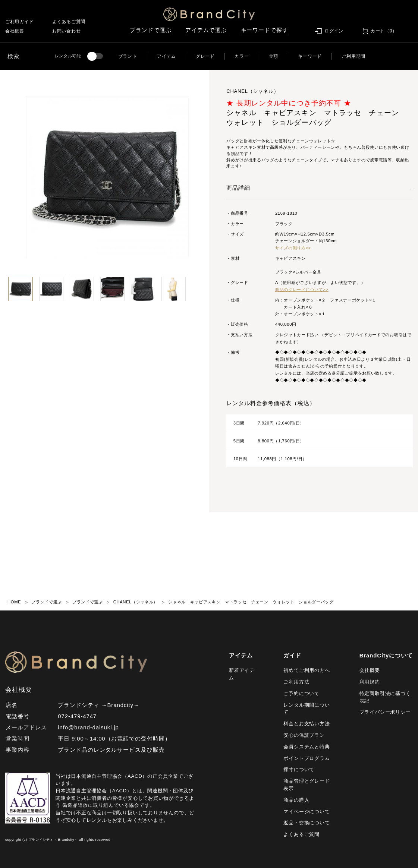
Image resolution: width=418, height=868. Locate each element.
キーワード (310, 56)
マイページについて (307, 812)
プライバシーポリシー (385, 712)
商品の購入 (296, 800)
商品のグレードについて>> (302, 290)
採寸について (299, 769)
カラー (242, 56)
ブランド (128, 56)
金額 (274, 56)
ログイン (334, 31)
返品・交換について (307, 823)
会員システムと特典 (307, 747)
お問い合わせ (66, 31)
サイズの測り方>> (293, 248)
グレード (205, 56)
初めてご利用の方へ (307, 670)
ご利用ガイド (19, 22)
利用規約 (370, 682)
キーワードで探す (265, 30)
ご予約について (301, 693)
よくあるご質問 (69, 22)
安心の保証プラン (304, 735)
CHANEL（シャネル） (136, 602)
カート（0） (384, 31)
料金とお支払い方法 (307, 724)
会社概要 (15, 31)
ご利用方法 (296, 682)
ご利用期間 (353, 56)
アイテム (166, 56)
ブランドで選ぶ (150, 30)
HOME (14, 602)
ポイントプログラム (307, 758)
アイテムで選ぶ (206, 30)
